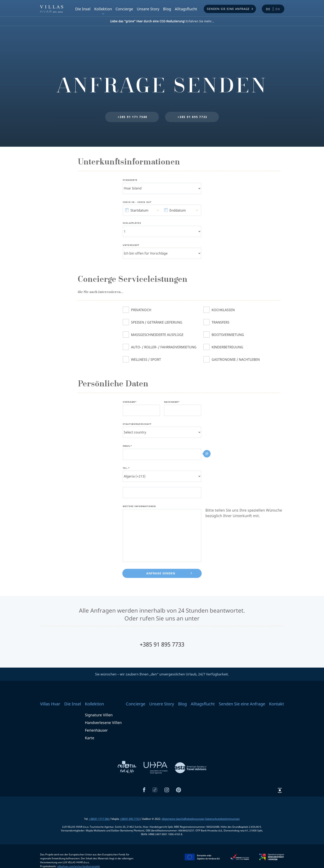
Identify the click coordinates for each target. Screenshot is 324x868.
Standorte (130, 180)
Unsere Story (148, 9)
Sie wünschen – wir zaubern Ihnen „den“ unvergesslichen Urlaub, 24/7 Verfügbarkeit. (162, 674)
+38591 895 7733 (130, 819)
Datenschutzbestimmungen (222, 819)
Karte (90, 738)
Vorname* (130, 402)
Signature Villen (99, 715)
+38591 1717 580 (99, 819)
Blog (167, 9)
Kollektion (103, 9)
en (278, 9)
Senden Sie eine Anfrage (228, 9)
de (268, 9)
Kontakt (276, 704)
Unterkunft (131, 245)
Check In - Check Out (137, 202)
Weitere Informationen (139, 506)
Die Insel (83, 9)
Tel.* (126, 468)
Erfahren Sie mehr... (162, 21)
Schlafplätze (132, 223)
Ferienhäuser (96, 730)
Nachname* (172, 402)
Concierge (124, 9)
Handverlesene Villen (103, 723)
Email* (127, 446)
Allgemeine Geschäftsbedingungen (183, 819)
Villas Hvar (50, 704)
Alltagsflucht (186, 9)
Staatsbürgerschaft (137, 424)
